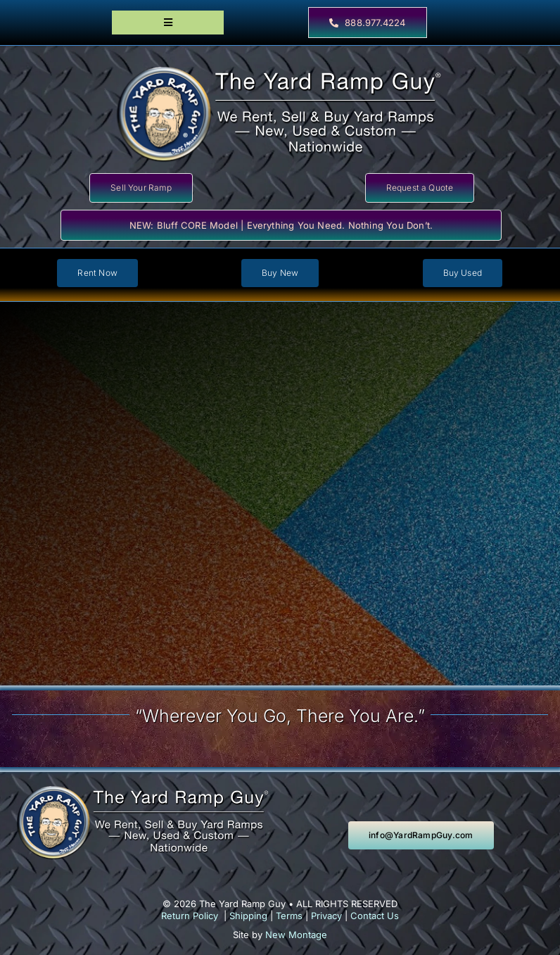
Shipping (248, 916)
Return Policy (190, 916)
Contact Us (375, 916)
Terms (289, 916)
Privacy (326, 916)
